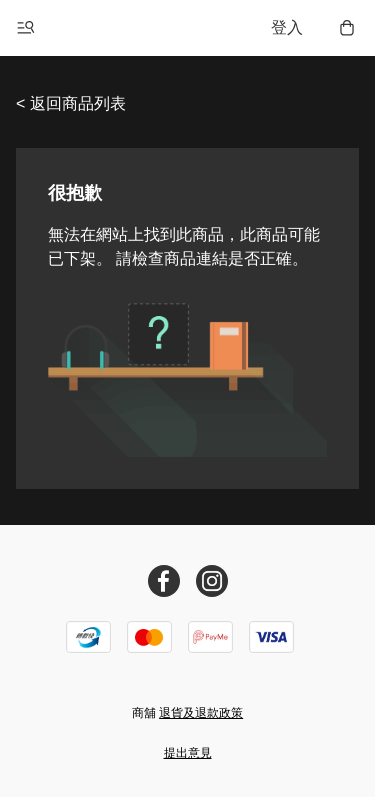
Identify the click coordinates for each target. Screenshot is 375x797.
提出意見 (188, 753)
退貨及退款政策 (201, 713)
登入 (287, 27)
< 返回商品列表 (71, 103)
